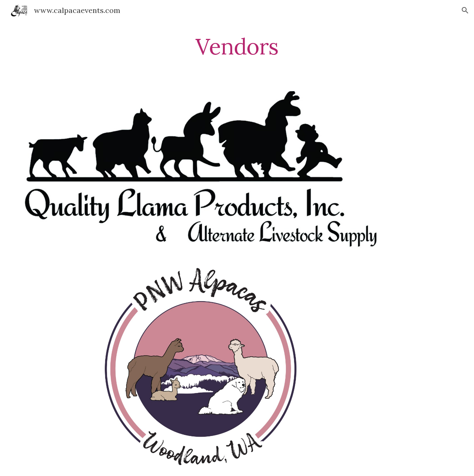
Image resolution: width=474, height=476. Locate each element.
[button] (465, 10)
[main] (237, 46)
